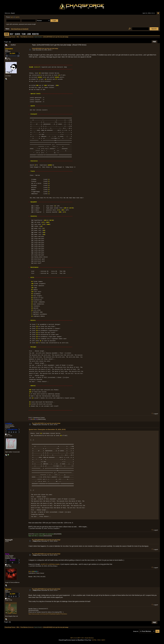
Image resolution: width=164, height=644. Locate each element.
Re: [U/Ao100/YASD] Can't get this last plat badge (46, 423)
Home (7, 34)
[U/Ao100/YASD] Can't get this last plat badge (45, 48)
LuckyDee (9, 423)
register (17, 17)
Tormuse (8, 589)
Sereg (7, 554)
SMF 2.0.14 (73, 638)
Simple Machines (89, 638)
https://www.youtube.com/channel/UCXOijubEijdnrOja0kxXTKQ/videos (48, 614)
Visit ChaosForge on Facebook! (20, 29)
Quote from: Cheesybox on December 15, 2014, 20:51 (47, 429)
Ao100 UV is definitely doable (50, 564)
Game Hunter (38, 37)
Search (17, 34)
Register (35, 34)
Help (12, 34)
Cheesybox (9, 49)
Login (29, 34)
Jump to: (136, 631)
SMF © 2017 (81, 638)
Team (24, 34)
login (12, 17)
